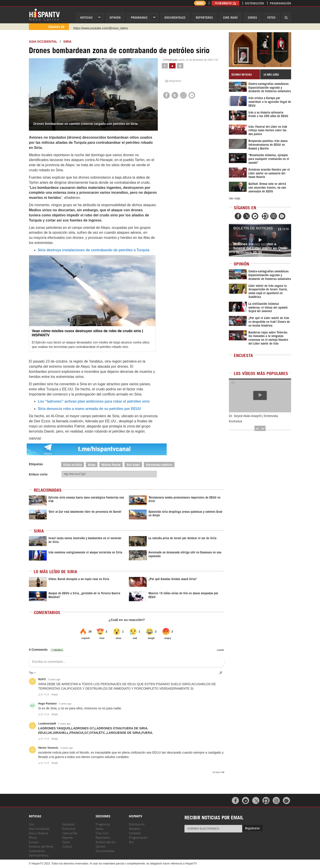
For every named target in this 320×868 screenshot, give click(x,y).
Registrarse (252, 828)
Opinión (101, 846)
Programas (139, 17)
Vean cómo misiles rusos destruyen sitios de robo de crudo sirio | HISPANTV (87, 333)
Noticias (86, 17)
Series (252, 17)
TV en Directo (225, 3)
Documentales (175, 17)
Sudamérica (37, 851)
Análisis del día (105, 842)
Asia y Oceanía (39, 833)
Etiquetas (36, 464)
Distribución (255, 3)
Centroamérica (39, 855)
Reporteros (204, 17)
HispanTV (44, 14)
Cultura (67, 846)
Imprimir (173, 81)
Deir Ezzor (133, 464)
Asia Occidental (39, 828)
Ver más (235, 198)
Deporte (67, 837)
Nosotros (135, 828)
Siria (67, 42)
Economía (69, 828)
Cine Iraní (230, 17)
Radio (200, 3)
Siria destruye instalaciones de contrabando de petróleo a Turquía (94, 250)
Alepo (92, 464)
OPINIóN (115, 17)
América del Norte (41, 846)
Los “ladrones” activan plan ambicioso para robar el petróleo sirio (94, 401)
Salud (66, 842)
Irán (32, 824)
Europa (34, 842)
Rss (131, 842)
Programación (280, 3)
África (33, 837)
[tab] (244, 74)
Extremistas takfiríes (159, 464)
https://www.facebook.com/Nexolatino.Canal (104, 27)
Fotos (271, 17)
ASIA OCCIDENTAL (43, 42)
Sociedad (68, 824)
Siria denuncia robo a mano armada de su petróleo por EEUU (89, 409)
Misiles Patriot (111, 464)
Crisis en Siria (73, 464)
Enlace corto (38, 474)
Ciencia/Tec (70, 833)
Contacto (135, 833)
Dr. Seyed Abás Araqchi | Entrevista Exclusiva (253, 419)
